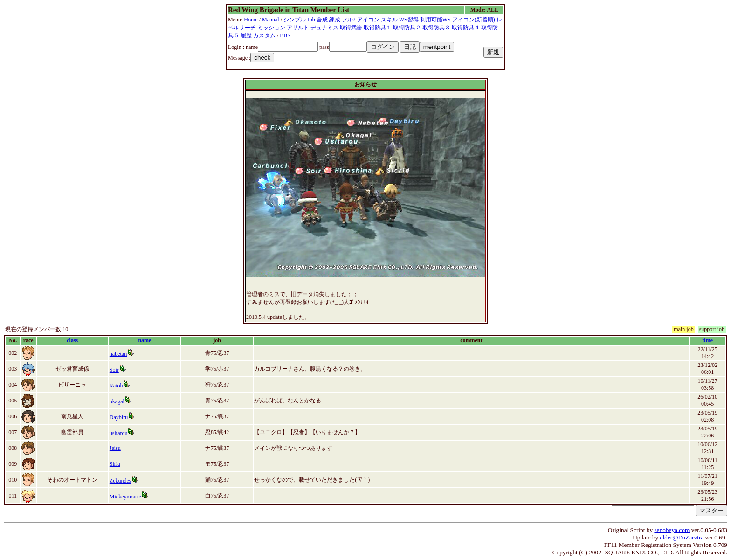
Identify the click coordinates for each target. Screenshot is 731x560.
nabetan (118, 354)
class (72, 340)
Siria (115, 464)
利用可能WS (435, 20)
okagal (117, 401)
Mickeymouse (125, 497)
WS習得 (409, 20)
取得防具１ (378, 28)
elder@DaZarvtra (682, 537)
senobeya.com (672, 530)
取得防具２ (407, 28)
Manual (271, 20)
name (145, 340)
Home (251, 20)
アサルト (298, 28)
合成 (322, 20)
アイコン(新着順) (474, 20)
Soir (114, 370)
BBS (285, 35)
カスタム (264, 35)
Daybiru (119, 417)
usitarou (119, 433)
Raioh (116, 386)
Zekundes (121, 481)
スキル (389, 20)
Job (311, 20)
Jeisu (115, 448)
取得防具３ (436, 28)
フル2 (349, 20)
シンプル (295, 20)
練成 (335, 20)
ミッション (271, 28)
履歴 (246, 35)
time (707, 340)
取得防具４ (466, 28)
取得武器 (351, 28)
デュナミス (324, 28)
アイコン (368, 20)
